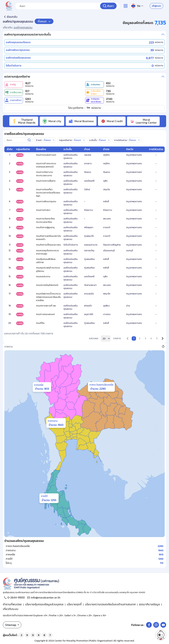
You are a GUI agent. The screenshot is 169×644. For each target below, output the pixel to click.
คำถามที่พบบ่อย (12, 604)
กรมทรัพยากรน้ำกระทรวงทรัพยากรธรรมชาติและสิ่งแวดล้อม (48, 297)
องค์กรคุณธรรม (23, 27)
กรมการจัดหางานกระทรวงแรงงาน (44, 174)
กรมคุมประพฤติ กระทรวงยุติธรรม (48, 269)
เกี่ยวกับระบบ (11, 609)
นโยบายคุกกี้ (74, 604)
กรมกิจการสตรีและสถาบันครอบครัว (49, 238)
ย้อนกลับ (10, 17)
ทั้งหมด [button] (42, 21)
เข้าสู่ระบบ (156, 6)
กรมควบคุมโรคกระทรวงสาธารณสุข (47, 252)
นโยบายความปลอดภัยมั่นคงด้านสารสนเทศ (110, 604)
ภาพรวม (9, 347)
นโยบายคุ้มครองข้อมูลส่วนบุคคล (44, 604)
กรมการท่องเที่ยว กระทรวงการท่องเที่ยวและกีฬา (48, 193)
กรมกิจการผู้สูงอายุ (45, 227)
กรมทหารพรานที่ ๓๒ (46, 306)
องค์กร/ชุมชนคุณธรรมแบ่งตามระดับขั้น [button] (28, 34)
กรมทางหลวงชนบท (45, 314)
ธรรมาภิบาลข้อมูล (149, 604)
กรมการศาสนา (43, 210)
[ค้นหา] (108, 6)
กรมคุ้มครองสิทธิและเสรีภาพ (46, 261)
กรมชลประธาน (43, 276)
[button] (134, 140)
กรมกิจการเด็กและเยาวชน (48, 245)
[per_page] (106, 339)
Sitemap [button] (11, 625)
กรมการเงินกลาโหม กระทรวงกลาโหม (45, 220)
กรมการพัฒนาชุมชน (46, 201)
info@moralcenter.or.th (43, 597)
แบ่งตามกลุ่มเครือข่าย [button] (17, 76)
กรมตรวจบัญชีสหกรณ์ (47, 285)
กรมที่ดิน (40, 323)
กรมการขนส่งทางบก (46, 155)
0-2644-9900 (14, 597)
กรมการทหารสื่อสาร (46, 181)
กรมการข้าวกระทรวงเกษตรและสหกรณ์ (46, 165)
